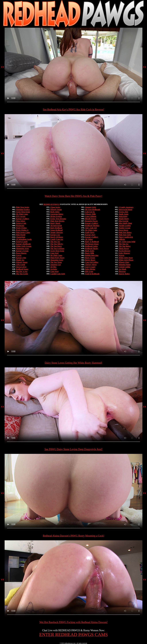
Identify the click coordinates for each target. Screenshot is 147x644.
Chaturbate (21, 237)
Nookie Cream (124, 228)
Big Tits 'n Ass (22, 271)
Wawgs (121, 255)
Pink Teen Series (23, 207)
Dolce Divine (90, 269)
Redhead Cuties (91, 246)
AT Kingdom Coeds (24, 239)
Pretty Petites (21, 228)
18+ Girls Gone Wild (127, 242)
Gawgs (19, 255)
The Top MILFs (57, 244)
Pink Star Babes (125, 232)
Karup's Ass (55, 235)
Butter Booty (90, 260)
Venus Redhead (56, 230)
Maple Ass (20, 260)
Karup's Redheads (23, 244)
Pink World (21, 235)
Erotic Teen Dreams (58, 219)
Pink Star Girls (125, 235)
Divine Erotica (56, 216)
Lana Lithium (91, 216)
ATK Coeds (21, 264)
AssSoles (54, 269)
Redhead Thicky (92, 248)
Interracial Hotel (125, 209)
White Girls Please (126, 260)
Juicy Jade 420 (91, 228)
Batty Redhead (56, 228)
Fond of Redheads (92, 274)
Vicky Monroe (124, 253)
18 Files (53, 267)
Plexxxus (122, 271)
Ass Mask (122, 269)
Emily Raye (90, 232)
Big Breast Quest (92, 244)
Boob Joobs (90, 251)
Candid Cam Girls (58, 274)
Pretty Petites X (22, 230)
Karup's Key (90, 235)
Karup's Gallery (22, 219)
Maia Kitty (123, 216)
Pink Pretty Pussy (57, 258)
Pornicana (20, 225)
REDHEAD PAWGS (52, 204)
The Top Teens (56, 262)
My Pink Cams (22, 214)
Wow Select (21, 221)
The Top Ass (55, 242)
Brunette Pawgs (91, 221)
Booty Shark (55, 223)
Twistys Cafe (21, 223)
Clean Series (55, 207)
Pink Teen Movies (57, 221)
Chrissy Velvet (91, 264)
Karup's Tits (21, 258)
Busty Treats (90, 258)
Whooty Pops (124, 262)
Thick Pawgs (124, 248)
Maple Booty (124, 219)
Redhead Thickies (92, 225)
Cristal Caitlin (124, 267)
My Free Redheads (93, 209)
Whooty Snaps (22, 262)
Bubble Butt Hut (92, 255)
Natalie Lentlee (125, 225)
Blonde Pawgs (91, 219)
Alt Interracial (56, 225)
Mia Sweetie (124, 221)
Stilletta (122, 239)
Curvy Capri (90, 267)
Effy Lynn (89, 271)
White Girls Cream (24, 246)
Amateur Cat (55, 264)
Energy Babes (124, 274)
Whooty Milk (90, 214)
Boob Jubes (55, 212)
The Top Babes (125, 246)
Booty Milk (90, 253)
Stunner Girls (91, 207)
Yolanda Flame (125, 264)
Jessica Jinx (123, 212)
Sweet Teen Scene (23, 212)
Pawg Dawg (123, 230)
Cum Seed (54, 253)
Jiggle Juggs (124, 214)
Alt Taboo (89, 239)
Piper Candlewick (126, 237)
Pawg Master (21, 253)
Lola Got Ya (90, 212)
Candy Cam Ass (57, 239)
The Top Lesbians (57, 248)
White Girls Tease (126, 258)
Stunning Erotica (23, 209)
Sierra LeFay (21, 267)
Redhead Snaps (22, 269)
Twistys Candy (22, 242)
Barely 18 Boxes (57, 237)
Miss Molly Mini (125, 223)
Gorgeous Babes (57, 214)
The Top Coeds (22, 274)
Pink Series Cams (23, 232)
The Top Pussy (56, 246)
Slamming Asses (22, 248)
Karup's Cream (22, 251)
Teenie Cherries (56, 232)
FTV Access (21, 216)
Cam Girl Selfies (92, 262)
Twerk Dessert (124, 251)
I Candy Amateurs (126, 207)
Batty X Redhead (92, 242)
